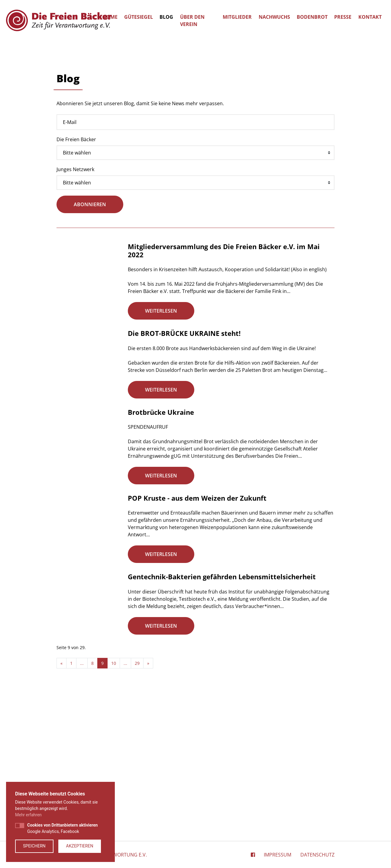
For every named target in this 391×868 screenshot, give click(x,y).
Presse (343, 17)
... (125, 808)
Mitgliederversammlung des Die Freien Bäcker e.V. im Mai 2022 (224, 394)
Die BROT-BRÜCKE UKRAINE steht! (184, 476)
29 (137, 808)
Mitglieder (237, 17)
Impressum (278, 855)
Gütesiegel (139, 17)
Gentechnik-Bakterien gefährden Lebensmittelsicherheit (222, 721)
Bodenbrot (312, 17)
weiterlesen (161, 454)
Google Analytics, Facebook (62, 828)
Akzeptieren (80, 846)
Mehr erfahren (28, 815)
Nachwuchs (274, 17)
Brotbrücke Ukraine (161, 555)
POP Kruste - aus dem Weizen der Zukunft (197, 641)
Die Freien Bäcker (76, 283)
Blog (166, 17)
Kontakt (370, 17)
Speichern (34, 846)
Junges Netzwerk (75, 313)
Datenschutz (317, 855)
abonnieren (90, 348)
